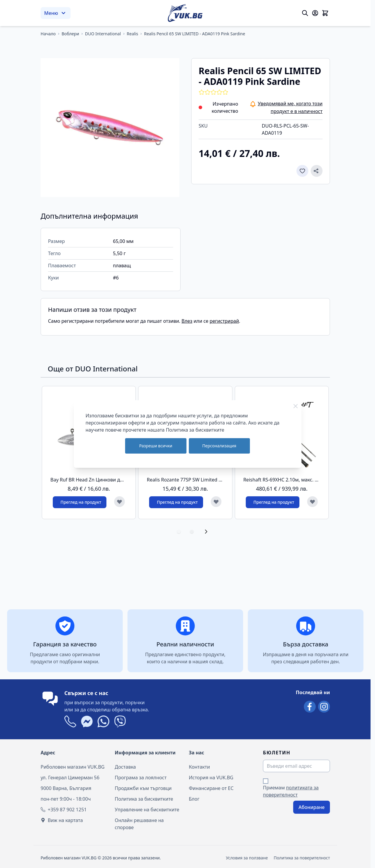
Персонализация (219, 446)
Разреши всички (156, 446)
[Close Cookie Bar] (296, 406)
